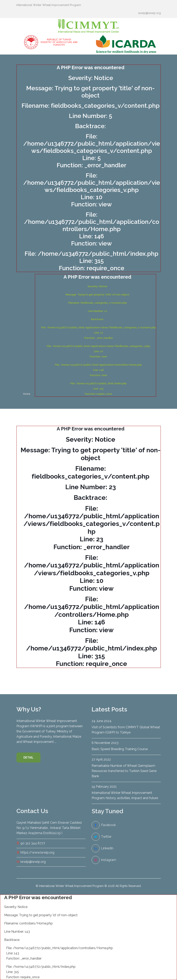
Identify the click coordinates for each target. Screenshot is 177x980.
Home (27, 394)
